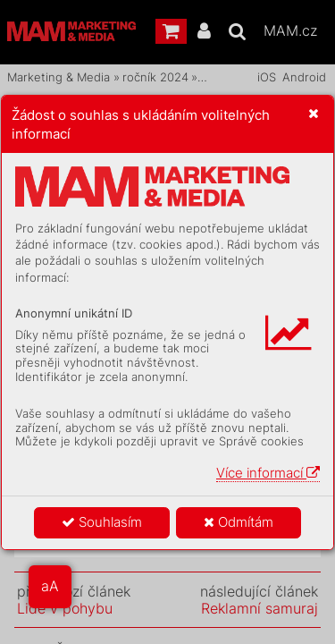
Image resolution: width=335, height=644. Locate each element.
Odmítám (239, 522)
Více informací (268, 473)
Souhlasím (102, 522)
